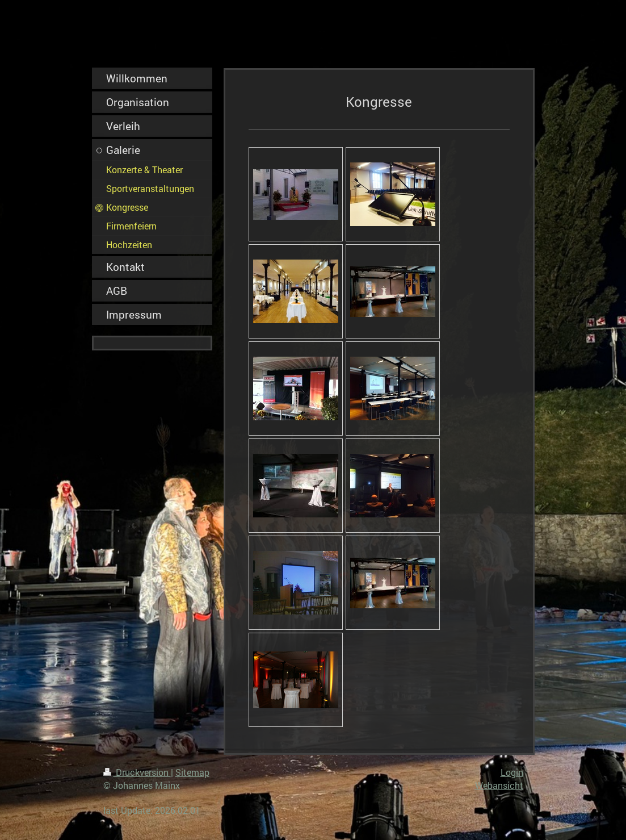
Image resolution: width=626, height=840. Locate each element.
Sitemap (192, 772)
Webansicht (499, 785)
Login (512, 772)
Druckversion (137, 772)
